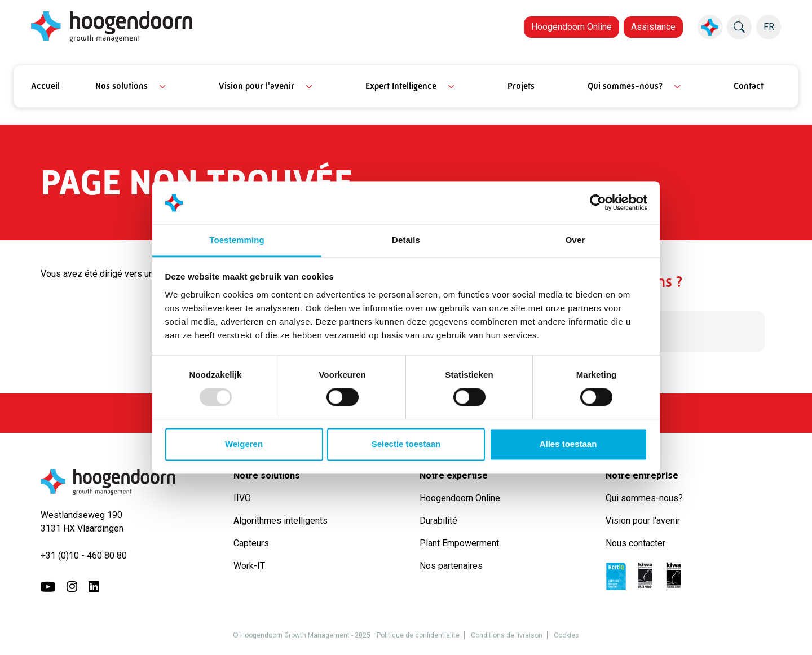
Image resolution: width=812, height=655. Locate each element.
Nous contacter (636, 543)
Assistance (653, 27)
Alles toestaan (568, 444)
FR (769, 27)
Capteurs (251, 543)
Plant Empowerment (460, 543)
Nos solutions (122, 86)
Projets (521, 86)
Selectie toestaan (406, 444)
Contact (749, 86)
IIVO (242, 498)
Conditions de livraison (507, 635)
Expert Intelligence (401, 86)
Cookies (566, 635)
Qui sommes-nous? (625, 86)
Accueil (45, 86)
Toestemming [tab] (237, 240)
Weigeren (244, 444)
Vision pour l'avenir (257, 86)
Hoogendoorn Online (572, 27)
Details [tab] (406, 240)
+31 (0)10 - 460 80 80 (84, 556)
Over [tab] (575, 240)
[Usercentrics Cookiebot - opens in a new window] (598, 203)
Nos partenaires (451, 566)
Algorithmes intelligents (281, 521)
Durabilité (441, 521)
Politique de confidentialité (418, 635)
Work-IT (249, 566)
